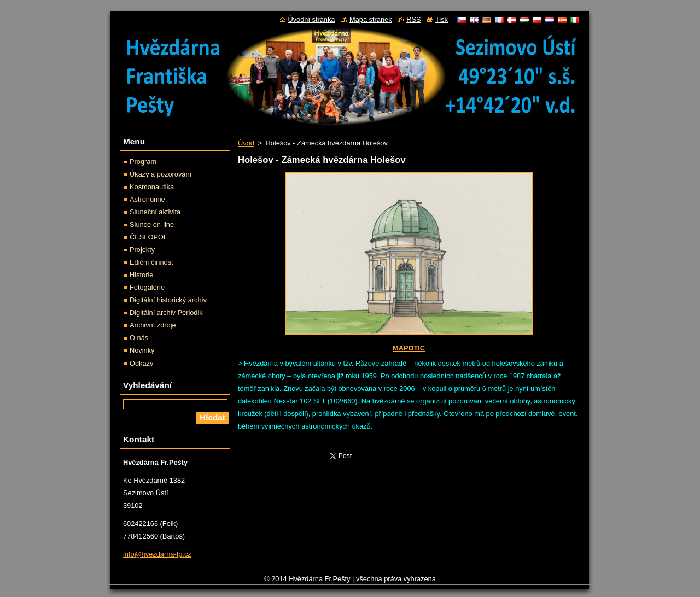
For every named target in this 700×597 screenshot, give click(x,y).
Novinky (142, 350)
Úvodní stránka (311, 19)
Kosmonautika (152, 187)
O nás (139, 338)
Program (143, 162)
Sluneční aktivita (155, 212)
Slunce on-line (152, 224)
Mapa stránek (371, 19)
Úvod (246, 143)
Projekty (142, 250)
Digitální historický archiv (168, 300)
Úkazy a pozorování (161, 174)
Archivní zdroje (153, 325)
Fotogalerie (147, 287)
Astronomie (147, 199)
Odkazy (141, 363)
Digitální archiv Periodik (166, 312)
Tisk (442, 19)
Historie (141, 275)
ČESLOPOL (148, 237)
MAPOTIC (409, 348)
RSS (413, 19)
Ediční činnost (151, 262)
